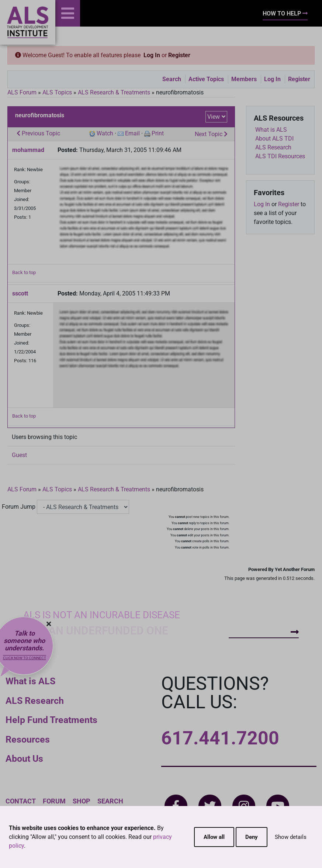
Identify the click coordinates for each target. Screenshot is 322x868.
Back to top (24, 272)
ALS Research (35, 701)
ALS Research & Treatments (114, 92)
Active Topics (206, 79)
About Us (24, 759)
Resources (28, 739)
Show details (291, 837)
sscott (20, 293)
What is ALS (30, 681)
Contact (21, 801)
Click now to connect (25, 658)
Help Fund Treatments (51, 720)
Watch (105, 133)
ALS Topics (57, 92)
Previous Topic (38, 133)
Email (132, 133)
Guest (19, 455)
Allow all (214, 837)
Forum (54, 801)
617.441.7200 (220, 738)
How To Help (285, 13)
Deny (252, 837)
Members (244, 79)
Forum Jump (19, 507)
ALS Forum (23, 92)
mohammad (28, 150)
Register (179, 55)
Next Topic (211, 134)
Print (158, 133)
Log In (152, 55)
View (214, 117)
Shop (82, 801)
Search (172, 79)
